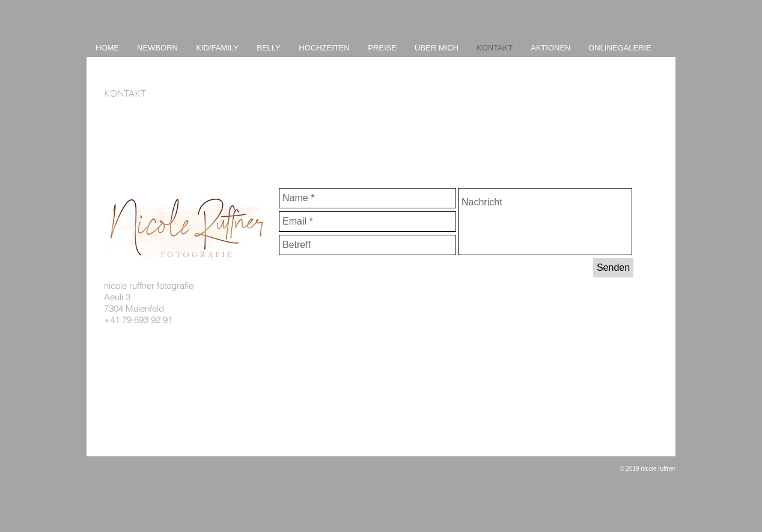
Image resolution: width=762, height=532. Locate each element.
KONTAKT (125, 93)
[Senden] (613, 268)
